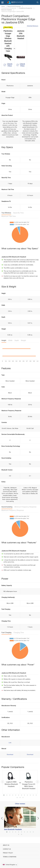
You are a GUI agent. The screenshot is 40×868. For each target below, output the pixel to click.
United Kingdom (10, 865)
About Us (6, 845)
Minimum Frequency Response (25, 507)
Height (4, 341)
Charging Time (19, 633)
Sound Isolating (7, 507)
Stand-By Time (18, 213)
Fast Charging (6, 633)
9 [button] (27, 795)
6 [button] (19, 795)
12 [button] (36, 795)
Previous (3, 782)
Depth (17, 341)
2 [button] (7, 795)
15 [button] (23, 798)
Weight (23, 341)
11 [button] (33, 795)
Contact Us (7, 849)
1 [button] (4, 795)
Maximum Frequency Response (13, 510)
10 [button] (30, 795)
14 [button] (20, 798)
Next (37, 782)
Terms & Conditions (10, 857)
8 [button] (24, 795)
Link (10, 743)
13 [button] (17, 798)
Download (10, 755)
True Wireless (6, 213)
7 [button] (22, 795)
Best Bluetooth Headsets (13, 830)
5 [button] (16, 795)
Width (10, 341)
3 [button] (10, 795)
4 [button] (13, 795)
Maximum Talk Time (9, 216)
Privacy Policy (8, 853)
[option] (20, 782)
